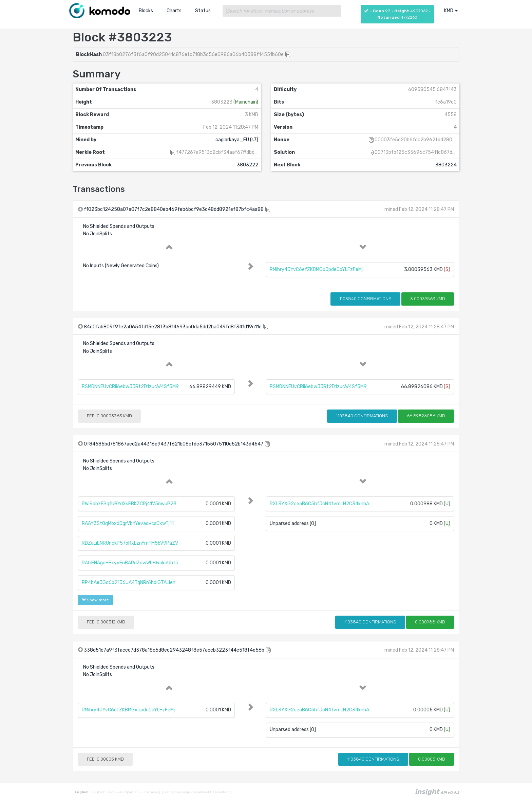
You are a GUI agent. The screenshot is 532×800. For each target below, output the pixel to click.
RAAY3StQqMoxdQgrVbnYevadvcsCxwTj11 (128, 523)
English (82, 792)
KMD (451, 11)
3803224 (446, 165)
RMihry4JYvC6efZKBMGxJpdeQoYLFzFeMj (316, 269)
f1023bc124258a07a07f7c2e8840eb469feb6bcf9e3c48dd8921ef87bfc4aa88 (174, 209)
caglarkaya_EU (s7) (237, 140)
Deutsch (98, 792)
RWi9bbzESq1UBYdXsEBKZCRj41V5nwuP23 (129, 504)
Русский (115, 792)
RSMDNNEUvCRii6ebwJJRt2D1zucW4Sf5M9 (130, 387)
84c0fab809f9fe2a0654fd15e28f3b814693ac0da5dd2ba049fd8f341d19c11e (173, 327)
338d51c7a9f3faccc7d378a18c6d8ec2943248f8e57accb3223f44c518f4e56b (174, 650)
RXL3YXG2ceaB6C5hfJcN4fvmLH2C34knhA (319, 504)
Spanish (131, 792)
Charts (174, 11)
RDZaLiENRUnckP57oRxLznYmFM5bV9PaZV (130, 543)
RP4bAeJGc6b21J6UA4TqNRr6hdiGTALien (129, 583)
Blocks (146, 11)
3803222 (248, 165)
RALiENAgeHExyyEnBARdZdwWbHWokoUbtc (130, 563)
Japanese (149, 792)
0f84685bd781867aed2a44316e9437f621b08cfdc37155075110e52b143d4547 (174, 444)
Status (203, 11)
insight (437, 792)
